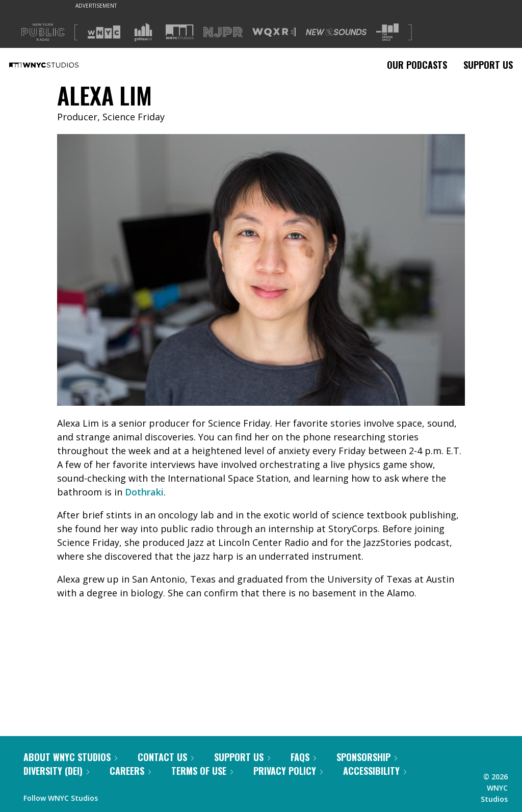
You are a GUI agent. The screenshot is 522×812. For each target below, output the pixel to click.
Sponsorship (367, 757)
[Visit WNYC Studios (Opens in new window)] (180, 32)
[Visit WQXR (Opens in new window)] (274, 32)
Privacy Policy (288, 771)
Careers (130, 771)
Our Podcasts (417, 65)
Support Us (488, 65)
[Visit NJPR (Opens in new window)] (223, 32)
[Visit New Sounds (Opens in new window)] (336, 32)
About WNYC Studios (70, 757)
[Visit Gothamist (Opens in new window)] (143, 32)
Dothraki (144, 492)
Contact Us (166, 757)
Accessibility (375, 771)
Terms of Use (202, 771)
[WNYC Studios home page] (57, 65)
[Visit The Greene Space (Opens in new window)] (387, 32)
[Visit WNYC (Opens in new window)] (104, 32)
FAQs (303, 757)
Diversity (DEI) (56, 771)
